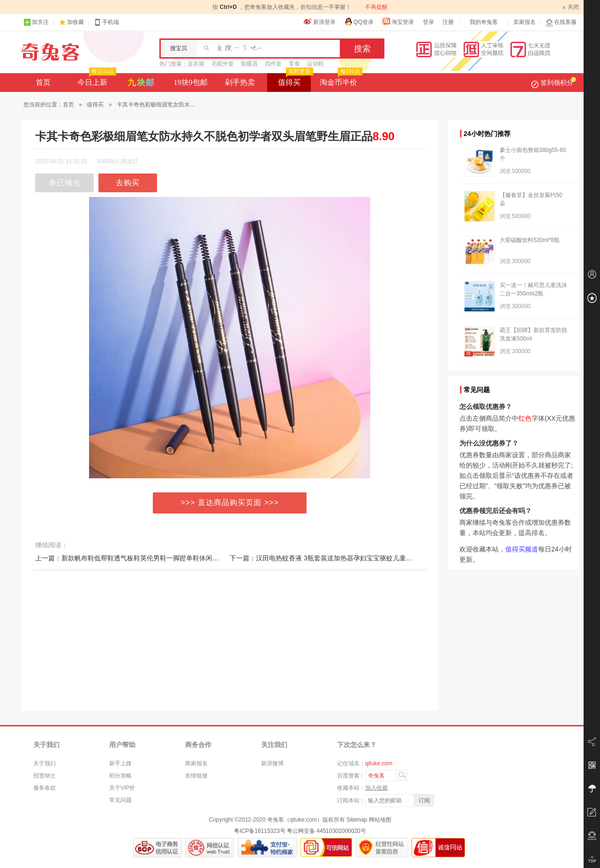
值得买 (295, 80)
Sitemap (357, 820)
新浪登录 (320, 22)
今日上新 (96, 80)
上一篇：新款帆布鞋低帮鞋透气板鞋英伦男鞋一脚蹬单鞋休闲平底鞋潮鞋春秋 (147, 558)
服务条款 (45, 788)
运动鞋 (315, 64)
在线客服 (561, 22)
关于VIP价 (122, 788)
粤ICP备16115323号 (259, 831)
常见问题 (120, 800)
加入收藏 (376, 788)
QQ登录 (359, 22)
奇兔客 (50, 52)
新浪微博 (272, 763)
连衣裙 (196, 64)
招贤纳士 (45, 776)
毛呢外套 (223, 64)
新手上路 (120, 763)
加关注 (36, 22)
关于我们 (45, 763)
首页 (43, 82)
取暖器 (249, 64)
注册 (448, 22)
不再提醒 (376, 7)
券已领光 (65, 183)
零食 (294, 64)
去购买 (128, 183)
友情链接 (196, 776)
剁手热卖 (240, 82)
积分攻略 (120, 776)
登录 (428, 22)
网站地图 (380, 820)
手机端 (106, 22)
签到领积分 (554, 83)
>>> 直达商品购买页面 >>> (230, 502)
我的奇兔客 (484, 22)
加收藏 (75, 22)
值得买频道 (522, 549)
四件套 (273, 64)
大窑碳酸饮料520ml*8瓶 (530, 240)
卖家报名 (525, 22)
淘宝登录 (398, 22)
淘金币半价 (340, 80)
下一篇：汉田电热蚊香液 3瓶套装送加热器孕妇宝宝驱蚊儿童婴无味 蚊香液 (338, 558)
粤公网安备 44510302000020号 (326, 831)
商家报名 (196, 763)
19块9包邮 (191, 82)
